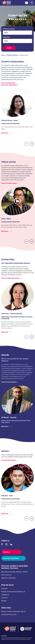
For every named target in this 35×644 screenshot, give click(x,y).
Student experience (12, 55)
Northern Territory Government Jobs (12, 611)
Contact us (6, 552)
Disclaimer (4, 589)
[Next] (32, 144)
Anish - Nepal (6, 218)
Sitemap (4, 601)
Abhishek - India (7, 496)
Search (27, 3)
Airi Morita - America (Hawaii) (12, 314)
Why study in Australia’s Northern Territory (14, 572)
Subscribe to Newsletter (11, 558)
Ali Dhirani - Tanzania (9, 417)
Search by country (9, 29)
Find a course (5, 575)
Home (3, 55)
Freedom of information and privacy (12, 592)
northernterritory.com (8, 614)
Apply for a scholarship (8, 578)
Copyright (4, 595)
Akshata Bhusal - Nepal (9, 120)
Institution (6, 37)
